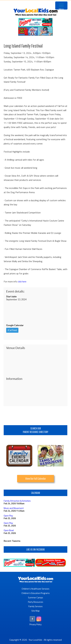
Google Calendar (15, 325)
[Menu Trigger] (61, 6)
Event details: (15, 291)
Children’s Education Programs (35, 593)
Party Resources (36, 602)
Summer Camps (36, 597)
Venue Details (16, 348)
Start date (11, 296)
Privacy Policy (36, 624)
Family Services (36, 606)
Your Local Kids (35, 640)
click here (22, 281)
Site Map (35, 611)
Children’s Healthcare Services (36, 589)
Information (14, 379)
